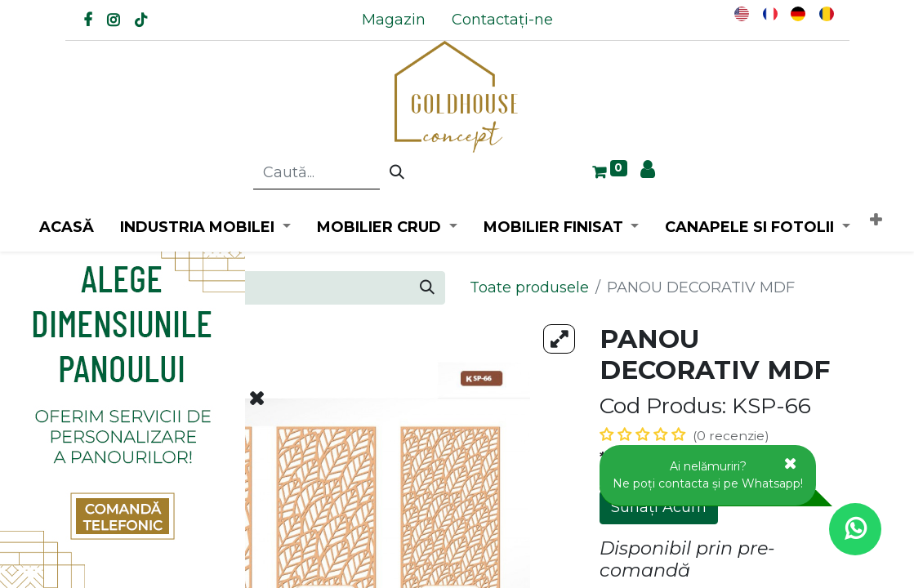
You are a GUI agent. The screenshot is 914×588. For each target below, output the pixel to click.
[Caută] (397, 173)
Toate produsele (529, 287)
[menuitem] (394, 20)
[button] (876, 221)
